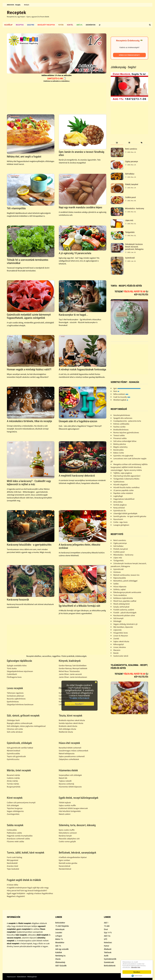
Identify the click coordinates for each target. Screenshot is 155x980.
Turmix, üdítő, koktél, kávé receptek (26, 853)
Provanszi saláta (120, 438)
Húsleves (117, 572)
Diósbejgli (117, 621)
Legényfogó (118, 496)
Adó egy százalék (62, 949)
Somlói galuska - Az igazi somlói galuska (130, 516)
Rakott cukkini (65, 814)
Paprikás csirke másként (123, 493)
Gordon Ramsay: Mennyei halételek (73, 668)
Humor (107, 946)
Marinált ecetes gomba (68, 863)
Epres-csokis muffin (67, 830)
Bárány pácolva (120, 444)
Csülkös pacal (130, 197)
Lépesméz (117, 630)
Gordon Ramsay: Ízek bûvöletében (73, 665)
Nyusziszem (118, 519)
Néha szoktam (121, 394)
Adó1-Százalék (61, 966)
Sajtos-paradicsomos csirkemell (72, 756)
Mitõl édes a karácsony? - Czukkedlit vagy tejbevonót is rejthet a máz (29, 483)
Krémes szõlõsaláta (121, 424)
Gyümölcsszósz (13, 759)
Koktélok (59, 952)
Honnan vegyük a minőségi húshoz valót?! (29, 369)
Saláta (116, 584)
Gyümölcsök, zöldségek (19, 743)
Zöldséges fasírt (13, 720)
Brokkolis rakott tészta (68, 726)
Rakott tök (63, 778)
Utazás (58, 959)
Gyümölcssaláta (13, 753)
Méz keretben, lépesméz (123, 627)
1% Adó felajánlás (62, 926)
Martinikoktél (12, 863)
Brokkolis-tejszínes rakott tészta (72, 720)
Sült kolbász (130, 174)
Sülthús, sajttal (119, 589)
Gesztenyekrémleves (122, 415)
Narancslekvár (65, 866)
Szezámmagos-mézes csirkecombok (73, 751)
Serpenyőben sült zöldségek (70, 775)
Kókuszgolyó (119, 644)
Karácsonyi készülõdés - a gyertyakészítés (29, 545)
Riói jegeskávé (13, 860)
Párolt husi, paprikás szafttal (125, 601)
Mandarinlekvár (65, 869)
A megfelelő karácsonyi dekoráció (77, 476)
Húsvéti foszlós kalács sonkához (126, 487)
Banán (116, 653)
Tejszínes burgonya (15, 808)
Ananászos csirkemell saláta (18, 839)
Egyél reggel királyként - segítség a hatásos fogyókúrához (30, 893)
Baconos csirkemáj (66, 784)
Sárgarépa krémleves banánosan (20, 704)
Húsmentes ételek (68, 770)
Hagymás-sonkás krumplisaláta (20, 836)
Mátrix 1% (59, 939)
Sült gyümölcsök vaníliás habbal (20, 748)
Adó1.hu (107, 936)
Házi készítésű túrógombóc (70, 811)
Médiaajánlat (32, 977)
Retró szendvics (131, 149)
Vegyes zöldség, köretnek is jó (125, 624)
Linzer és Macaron (121, 636)
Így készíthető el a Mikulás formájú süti (79, 606)
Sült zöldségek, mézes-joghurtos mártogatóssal (26, 726)
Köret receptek (15, 798)
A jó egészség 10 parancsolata (75, 253)
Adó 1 (106, 923)
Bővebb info (136, 968)
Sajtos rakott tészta (121, 641)
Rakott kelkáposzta (67, 753)
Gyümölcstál (130, 258)
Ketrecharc (108, 942)
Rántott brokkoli (13, 751)
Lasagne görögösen (121, 525)
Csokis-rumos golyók (67, 841)
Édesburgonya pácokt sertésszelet (127, 592)
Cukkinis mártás (13, 778)
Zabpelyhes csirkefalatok (69, 759)
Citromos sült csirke (15, 729)
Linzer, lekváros (120, 647)
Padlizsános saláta (14, 833)
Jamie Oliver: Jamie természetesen (73, 677)
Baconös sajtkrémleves (16, 699)
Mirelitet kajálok (121, 400)
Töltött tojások (65, 802)
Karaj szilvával (119, 508)
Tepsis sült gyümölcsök (16, 756)
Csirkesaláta (12, 830)
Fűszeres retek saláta (15, 841)
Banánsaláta (118, 450)
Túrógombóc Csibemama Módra (126, 479)
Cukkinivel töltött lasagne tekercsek (73, 808)
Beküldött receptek (46, 25)
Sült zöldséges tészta (67, 729)
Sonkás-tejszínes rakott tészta (71, 723)
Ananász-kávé (12, 866)
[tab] (117, 143)
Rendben (137, 972)
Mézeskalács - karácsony (135, 208)
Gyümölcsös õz (120, 510)
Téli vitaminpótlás (16, 208)
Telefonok (108, 952)
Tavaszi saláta (119, 435)
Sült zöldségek (13, 805)
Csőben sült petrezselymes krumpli (21, 802)
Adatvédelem (22, 977)
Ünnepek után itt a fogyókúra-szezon (78, 421)
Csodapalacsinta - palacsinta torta (127, 421)
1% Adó (107, 926)
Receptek (16, 12)
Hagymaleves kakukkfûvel (124, 499)
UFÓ (106, 939)
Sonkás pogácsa (120, 505)
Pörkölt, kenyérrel (132, 184)
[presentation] (117, 143)
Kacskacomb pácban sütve (124, 615)
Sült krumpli (118, 618)
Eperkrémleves (13, 702)
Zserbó (116, 639)
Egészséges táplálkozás (19, 661)
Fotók (61, 25)
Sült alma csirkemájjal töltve (125, 441)
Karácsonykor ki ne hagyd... (73, 315)
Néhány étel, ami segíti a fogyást (24, 157)
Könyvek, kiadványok (70, 661)
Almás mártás (12, 781)
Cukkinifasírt (12, 674)
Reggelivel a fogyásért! (16, 896)
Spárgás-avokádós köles (17, 665)
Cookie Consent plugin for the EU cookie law (137, 976)
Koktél (70, 25)
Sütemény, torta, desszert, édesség (77, 825)
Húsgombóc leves (121, 633)
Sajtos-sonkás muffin (67, 805)
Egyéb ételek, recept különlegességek (79, 798)
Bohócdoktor (60, 923)
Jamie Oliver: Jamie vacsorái (70, 674)
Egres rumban (64, 860)
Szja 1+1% (108, 933)
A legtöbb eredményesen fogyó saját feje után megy (28, 888)
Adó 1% (79, 25)
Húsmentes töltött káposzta (70, 787)
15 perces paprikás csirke (123, 490)
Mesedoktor (60, 942)
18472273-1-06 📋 (57, 78)
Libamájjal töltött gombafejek (125, 513)
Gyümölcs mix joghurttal (123, 456)
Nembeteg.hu (60, 956)
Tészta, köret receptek (70, 716)
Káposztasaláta (120, 578)
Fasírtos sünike (119, 427)
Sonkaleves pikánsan (15, 696)
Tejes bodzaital (13, 869)
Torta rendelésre (120, 595)
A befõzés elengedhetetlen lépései (73, 857)
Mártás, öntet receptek (19, 770)
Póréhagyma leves (14, 677)
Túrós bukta (12, 668)
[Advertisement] (57, 98)
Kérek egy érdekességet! (129, 55)
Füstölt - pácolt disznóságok (125, 612)
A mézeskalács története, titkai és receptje (29, 421)
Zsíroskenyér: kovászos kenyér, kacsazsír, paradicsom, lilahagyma (134, 247)
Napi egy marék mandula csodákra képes (80, 207)
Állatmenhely (60, 962)
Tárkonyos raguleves (15, 693)
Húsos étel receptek (69, 743)
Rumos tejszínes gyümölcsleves (126, 432)
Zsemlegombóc (13, 814)
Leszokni (59, 933)
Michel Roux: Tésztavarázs (69, 671)
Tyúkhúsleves (119, 482)
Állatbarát (108, 949)
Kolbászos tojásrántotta (123, 598)
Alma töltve (118, 502)
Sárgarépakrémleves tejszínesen (20, 671)
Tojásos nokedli (65, 781)
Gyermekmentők (110, 959)
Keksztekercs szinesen (68, 833)
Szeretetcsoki (109, 962)
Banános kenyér (65, 836)
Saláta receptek (15, 825)
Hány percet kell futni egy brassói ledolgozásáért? (27, 890)
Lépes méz (129, 220)
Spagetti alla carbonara (123, 418)
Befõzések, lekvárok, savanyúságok (77, 853)
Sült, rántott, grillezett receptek (23, 716)
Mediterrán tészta (66, 732)
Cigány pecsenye (132, 161)
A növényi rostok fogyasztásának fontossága (82, 369)
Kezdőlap (8, 25)
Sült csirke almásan (15, 732)
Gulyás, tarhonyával (121, 607)
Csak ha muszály (122, 397)
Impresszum (11, 977)
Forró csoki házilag (14, 857)
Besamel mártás (13, 775)
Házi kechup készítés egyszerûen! (127, 476)
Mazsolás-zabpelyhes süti (69, 839)
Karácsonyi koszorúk (18, 600)
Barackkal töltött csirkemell (70, 748)
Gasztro (31, 25)
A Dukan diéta (12, 885)
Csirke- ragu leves (120, 522)
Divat (106, 929)
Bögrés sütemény (120, 447)
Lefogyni (59, 936)
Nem (116, 391)
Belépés (27, 5)
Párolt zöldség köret (121, 604)
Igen (127, 388)
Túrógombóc (130, 232)
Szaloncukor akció (121, 656)
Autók (106, 956)
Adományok (91, 25)
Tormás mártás (13, 784)
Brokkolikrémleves (121, 430)
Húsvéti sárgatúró (121, 484)
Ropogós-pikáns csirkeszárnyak (20, 723)
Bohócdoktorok (110, 966)
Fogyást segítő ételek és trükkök (24, 880)
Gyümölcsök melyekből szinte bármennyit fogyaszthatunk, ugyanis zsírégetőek (29, 316)
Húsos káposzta (120, 586)
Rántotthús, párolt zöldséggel (125, 581)
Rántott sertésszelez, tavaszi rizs (126, 575)
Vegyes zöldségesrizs (15, 811)
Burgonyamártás (14, 787)
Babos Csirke (119, 453)
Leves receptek (15, 688)
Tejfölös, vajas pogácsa (123, 473)
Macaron (117, 650)
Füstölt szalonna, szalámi (124, 610)
